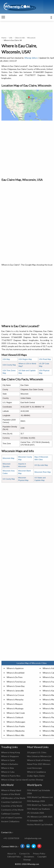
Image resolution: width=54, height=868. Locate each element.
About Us (12, 854)
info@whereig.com (33, 838)
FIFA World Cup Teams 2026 (40, 805)
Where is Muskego (15, 708)
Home (4, 38)
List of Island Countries (12, 818)
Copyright (42, 857)
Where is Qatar (8, 760)
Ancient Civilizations (10, 821)
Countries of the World (12, 806)
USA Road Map (45, 359)
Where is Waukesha (16, 731)
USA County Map (9, 365)
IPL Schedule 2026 (35, 813)
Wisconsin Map (8, 458)
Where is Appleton (15, 668)
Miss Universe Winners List (39, 756)
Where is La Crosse (15, 695)
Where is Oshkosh (15, 717)
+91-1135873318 (11, 838)
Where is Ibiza (7, 768)
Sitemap (27, 860)
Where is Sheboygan (16, 722)
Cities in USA (20, 38)
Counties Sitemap (35, 780)
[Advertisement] (27, 149)
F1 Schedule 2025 (35, 821)
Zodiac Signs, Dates (36, 776)
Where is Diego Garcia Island (14, 780)
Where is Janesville (15, 691)
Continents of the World (12, 810)
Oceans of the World (11, 794)
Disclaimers (29, 857)
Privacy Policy (39, 854)
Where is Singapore (10, 756)
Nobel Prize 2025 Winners (39, 764)
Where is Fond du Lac (16, 682)
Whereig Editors (31, 58)
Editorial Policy (14, 857)
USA (11, 38)
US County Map (9, 479)
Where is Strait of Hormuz (39, 760)
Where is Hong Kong (11, 752)
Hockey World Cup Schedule (40, 824)
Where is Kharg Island (11, 790)
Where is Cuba (8, 772)
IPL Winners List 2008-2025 (40, 817)
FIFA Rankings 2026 (36, 801)
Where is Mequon (15, 704)
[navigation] (3, 17)
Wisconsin (31, 38)
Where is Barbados (10, 764)
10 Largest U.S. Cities (37, 752)
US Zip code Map (41, 465)
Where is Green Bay (16, 686)
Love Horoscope (34, 768)
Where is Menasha (15, 700)
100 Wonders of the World (13, 798)
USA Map (6, 359)
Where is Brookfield (15, 673)
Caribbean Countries (11, 814)
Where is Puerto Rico (11, 776)
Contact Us (24, 854)
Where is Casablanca (36, 772)
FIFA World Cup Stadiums (39, 809)
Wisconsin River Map (43, 472)
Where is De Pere (15, 677)
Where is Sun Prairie (16, 726)
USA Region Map (25, 359)
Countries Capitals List (11, 802)
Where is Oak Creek (16, 713)
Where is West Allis (15, 735)
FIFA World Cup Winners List (40, 797)
